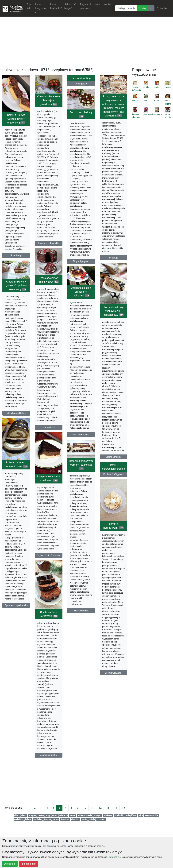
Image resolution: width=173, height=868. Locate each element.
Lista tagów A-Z (56, 6)
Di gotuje (113, 258)
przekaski (119, 815)
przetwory (101, 819)
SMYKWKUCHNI (89, 437)
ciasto (84, 819)
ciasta (24, 815)
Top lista (29, 6)
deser (55, 815)
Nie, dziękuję (28, 864)
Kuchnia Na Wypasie (106, 479)
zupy (48, 815)
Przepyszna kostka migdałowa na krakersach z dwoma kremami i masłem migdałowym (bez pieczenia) (113, 106)
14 (116, 808)
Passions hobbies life (49, 243)
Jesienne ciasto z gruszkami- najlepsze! (89, 294)
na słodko (38, 819)
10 (85, 808)
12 (100, 808)
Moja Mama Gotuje (16, 415)
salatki (73, 815)
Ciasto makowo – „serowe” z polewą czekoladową (16, 287)
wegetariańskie (151, 815)
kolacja (28, 819)
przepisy (32, 815)
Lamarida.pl (49, 430)
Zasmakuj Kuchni (106, 679)
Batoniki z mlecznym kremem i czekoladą (73, 470)
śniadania (65, 819)
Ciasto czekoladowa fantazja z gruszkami (49, 100)
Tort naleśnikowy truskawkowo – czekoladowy (106, 314)
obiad (17, 815)
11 (92, 808)
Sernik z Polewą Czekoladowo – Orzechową (16, 119)
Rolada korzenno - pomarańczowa (16, 470)
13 (108, 808)
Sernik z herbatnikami (106, 532)
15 (123, 808)
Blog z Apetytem (81, 261)
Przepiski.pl (16, 255)
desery (41, 815)
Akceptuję (10, 864)
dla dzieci (75, 819)
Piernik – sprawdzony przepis (106, 472)
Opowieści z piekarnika (16, 610)
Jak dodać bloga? (70, 6)
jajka (141, 815)
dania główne (131, 815)
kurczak (48, 819)
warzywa (98, 815)
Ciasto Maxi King (81, 78)
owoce (56, 819)
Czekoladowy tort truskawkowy (49, 283)
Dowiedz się (115, 857)
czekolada (19, 819)
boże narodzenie (85, 815)
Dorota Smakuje (106, 460)
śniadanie (63, 815)
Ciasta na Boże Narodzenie (64, 623)
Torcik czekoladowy (81, 114)
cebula (92, 819)
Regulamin (90, 6)
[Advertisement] (87, 41)
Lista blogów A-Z (41, 8)
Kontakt (108, 4)
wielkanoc (108, 815)
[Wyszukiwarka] (126, 8)
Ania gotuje (81, 84)
